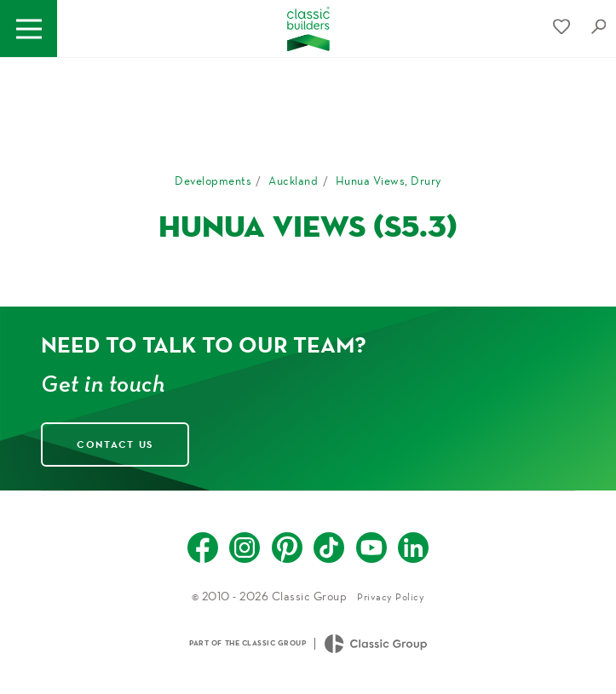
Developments (213, 181)
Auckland (293, 181)
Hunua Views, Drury (389, 181)
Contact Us (115, 444)
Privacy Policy (391, 596)
